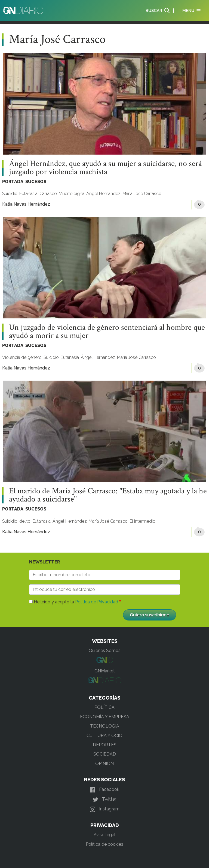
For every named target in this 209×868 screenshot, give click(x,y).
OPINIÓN (104, 764)
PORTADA (13, 182)
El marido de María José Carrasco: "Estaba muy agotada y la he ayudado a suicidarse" (108, 495)
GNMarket (105, 671)
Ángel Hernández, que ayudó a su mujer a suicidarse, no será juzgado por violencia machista (105, 168)
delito (25, 521)
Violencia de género (22, 357)
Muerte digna (72, 194)
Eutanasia (28, 194)
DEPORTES (105, 745)
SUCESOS (36, 182)
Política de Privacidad (97, 602)
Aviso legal (104, 835)
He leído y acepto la (76, 602)
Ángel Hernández (103, 194)
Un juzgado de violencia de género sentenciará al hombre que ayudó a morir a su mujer (107, 332)
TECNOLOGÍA (105, 726)
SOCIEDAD (105, 754)
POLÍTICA (104, 707)
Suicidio (10, 194)
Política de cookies (104, 844)
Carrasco (48, 194)
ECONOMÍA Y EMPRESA (105, 717)
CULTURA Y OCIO (104, 736)
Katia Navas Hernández (26, 204)
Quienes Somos (105, 651)
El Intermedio (142, 521)
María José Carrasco (142, 194)
